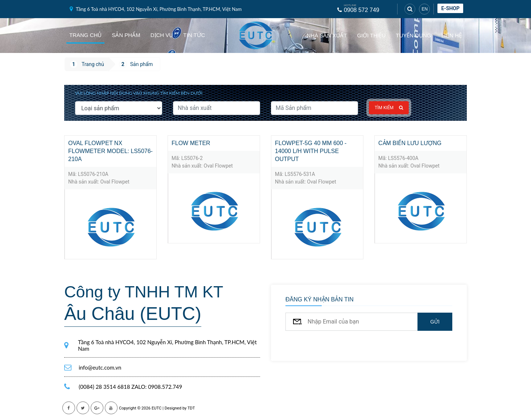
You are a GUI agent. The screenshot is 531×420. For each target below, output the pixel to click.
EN (425, 9)
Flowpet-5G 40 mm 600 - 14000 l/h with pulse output (311, 151)
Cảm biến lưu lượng (410, 143)
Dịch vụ (162, 35)
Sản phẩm (126, 35)
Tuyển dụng (413, 35)
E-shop (450, 8)
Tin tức (194, 35)
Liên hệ (452, 35)
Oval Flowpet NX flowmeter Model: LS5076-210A (110, 151)
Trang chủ (85, 35)
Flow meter (191, 143)
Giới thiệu (371, 35)
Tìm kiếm (389, 108)
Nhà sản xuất (327, 35)
